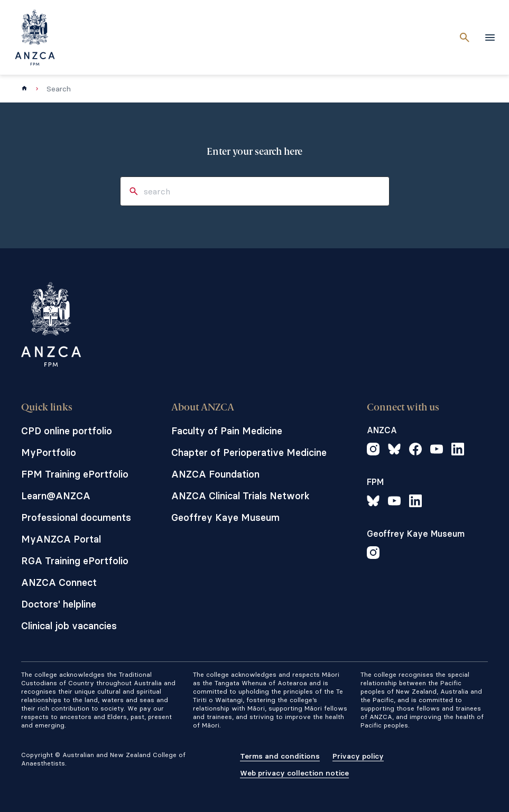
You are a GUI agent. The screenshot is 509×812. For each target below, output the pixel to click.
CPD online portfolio (67, 431)
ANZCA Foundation (215, 474)
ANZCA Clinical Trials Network (240, 496)
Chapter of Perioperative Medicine (249, 452)
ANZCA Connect (59, 582)
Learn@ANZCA (56, 496)
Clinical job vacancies (69, 626)
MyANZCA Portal (61, 539)
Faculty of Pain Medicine (227, 431)
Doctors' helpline (59, 604)
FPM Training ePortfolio (75, 474)
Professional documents (76, 517)
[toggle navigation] (490, 38)
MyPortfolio (49, 452)
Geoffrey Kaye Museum (225, 517)
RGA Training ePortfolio (75, 561)
